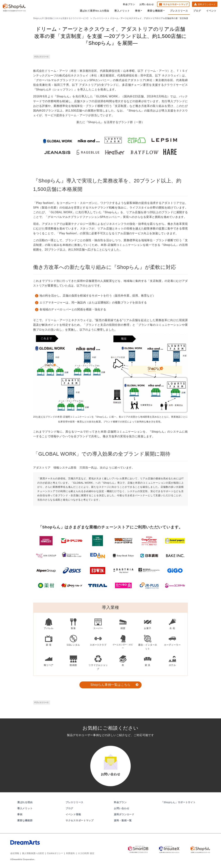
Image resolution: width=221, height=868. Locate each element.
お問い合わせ (147, 4)
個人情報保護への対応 (33, 853)
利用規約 (71, 853)
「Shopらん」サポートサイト (179, 802)
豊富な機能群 (156, 11)
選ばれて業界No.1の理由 (94, 11)
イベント (211, 11)
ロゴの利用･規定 (86, 853)
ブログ (197, 11)
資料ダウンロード (207, 4)
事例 (139, 11)
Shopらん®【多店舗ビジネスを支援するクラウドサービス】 (61, 18)
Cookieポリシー (55, 853)
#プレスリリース (42, 57)
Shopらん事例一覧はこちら (110, 685)
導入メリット (122, 11)
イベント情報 (73, 814)
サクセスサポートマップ (175, 4)
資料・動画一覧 (123, 820)
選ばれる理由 (25, 802)
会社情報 (15, 853)
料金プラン (129, 4)
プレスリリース (179, 11)
